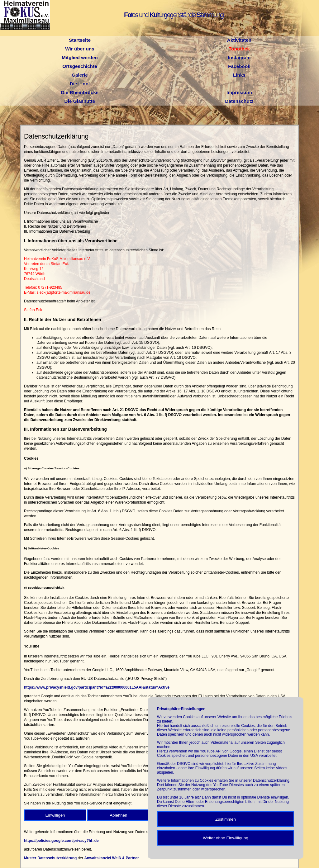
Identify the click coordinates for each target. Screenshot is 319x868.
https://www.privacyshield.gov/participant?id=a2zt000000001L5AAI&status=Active (97, 687)
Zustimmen (226, 819)
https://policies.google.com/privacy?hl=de (61, 841)
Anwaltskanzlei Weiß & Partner (111, 858)
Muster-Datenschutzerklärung (50, 858)
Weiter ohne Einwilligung (226, 838)
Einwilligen (55, 815)
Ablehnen (118, 815)
